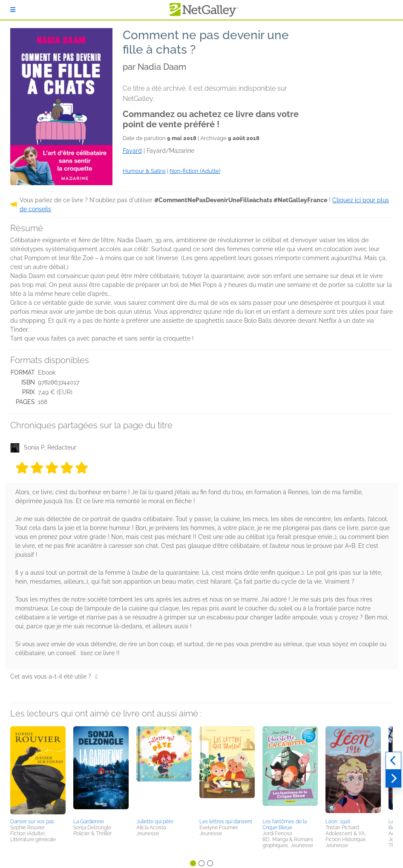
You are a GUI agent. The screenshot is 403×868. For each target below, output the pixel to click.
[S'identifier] (13, 10)
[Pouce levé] (96, 676)
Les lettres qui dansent (226, 822)
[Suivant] (393, 779)
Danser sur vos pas (32, 822)
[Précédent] (393, 761)
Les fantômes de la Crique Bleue (285, 825)
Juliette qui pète (155, 822)
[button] (38, 771)
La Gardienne (89, 822)
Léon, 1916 (338, 822)
